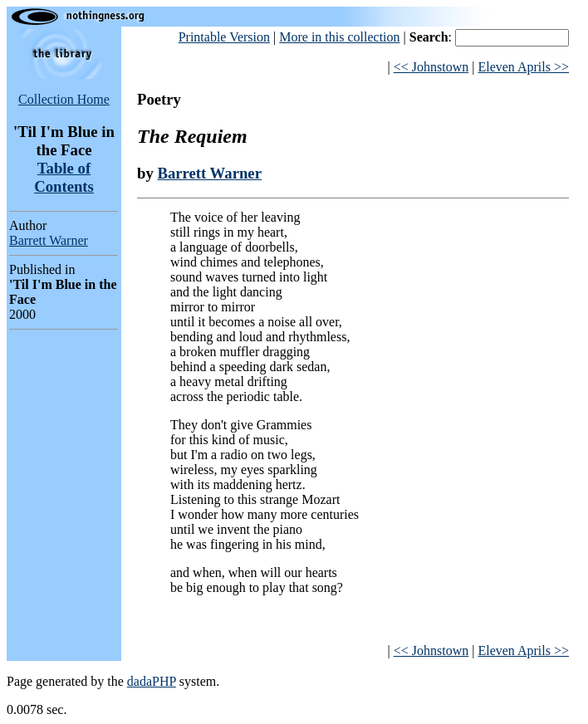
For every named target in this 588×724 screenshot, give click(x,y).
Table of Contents (64, 177)
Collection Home (64, 99)
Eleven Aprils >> (523, 67)
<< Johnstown (431, 67)
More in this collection (339, 37)
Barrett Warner (49, 240)
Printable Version (224, 37)
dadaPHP (152, 681)
